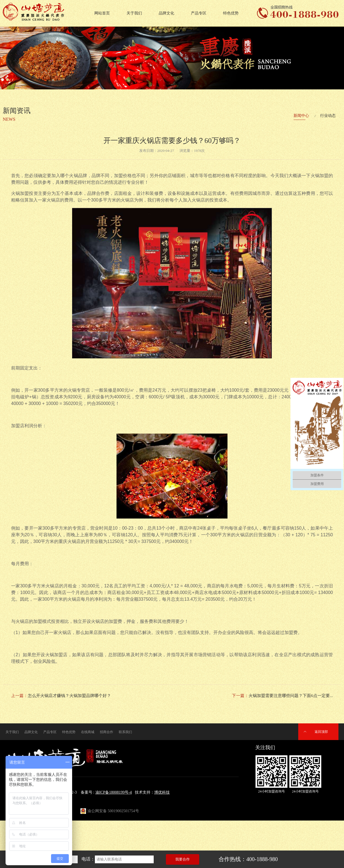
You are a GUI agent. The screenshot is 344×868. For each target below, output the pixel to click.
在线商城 (88, 732)
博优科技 (162, 792)
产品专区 (199, 13)
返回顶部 (321, 732)
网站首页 (102, 13)
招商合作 (107, 732)
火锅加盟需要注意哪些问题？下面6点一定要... (291, 696)
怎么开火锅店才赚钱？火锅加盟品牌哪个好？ (69, 696)
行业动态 (328, 116)
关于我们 (134, 13)
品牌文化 (166, 13)
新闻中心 (301, 116)
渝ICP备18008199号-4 (114, 792)
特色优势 (231, 13)
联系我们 (125, 732)
